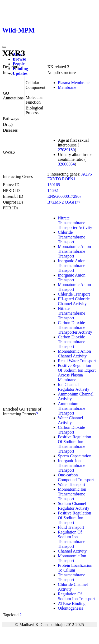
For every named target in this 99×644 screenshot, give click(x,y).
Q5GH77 (73, 202)
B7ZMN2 (55, 202)
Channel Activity (72, 551)
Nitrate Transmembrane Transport (71, 313)
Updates (20, 73)
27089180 (66, 150)
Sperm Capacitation (75, 456)
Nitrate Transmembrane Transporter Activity (75, 223)
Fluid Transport (71, 527)
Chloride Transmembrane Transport (71, 237)
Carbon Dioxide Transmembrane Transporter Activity (75, 327)
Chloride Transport (74, 294)
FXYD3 (54, 179)
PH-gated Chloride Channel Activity (74, 301)
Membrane (67, 87)
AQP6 (87, 174)
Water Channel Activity (70, 420)
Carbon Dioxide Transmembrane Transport (71, 342)
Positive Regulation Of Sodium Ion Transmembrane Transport (74, 444)
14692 (53, 190)
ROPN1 (69, 179)
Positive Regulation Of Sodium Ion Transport (74, 518)
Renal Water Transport (77, 361)
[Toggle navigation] (4, 47)
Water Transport (71, 484)
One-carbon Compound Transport (76, 477)
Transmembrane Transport (71, 577)
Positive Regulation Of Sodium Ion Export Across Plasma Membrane (77, 373)
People (19, 64)
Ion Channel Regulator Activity (74, 387)
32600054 (66, 164)
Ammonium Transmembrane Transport (71, 408)
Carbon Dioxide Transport (71, 430)
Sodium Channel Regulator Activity (74, 506)
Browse (19, 59)
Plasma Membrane (74, 83)
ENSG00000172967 (64, 196)
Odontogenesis (70, 608)
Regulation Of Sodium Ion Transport (76, 596)
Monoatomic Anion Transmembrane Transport (74, 251)
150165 (54, 185)
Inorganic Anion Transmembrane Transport (72, 266)
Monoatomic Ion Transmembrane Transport (72, 494)
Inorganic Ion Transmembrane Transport (71, 465)
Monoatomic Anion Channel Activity (74, 354)
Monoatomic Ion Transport (72, 558)
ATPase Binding (72, 603)
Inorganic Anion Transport (72, 277)
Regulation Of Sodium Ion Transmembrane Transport (71, 539)
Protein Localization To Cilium (75, 568)
